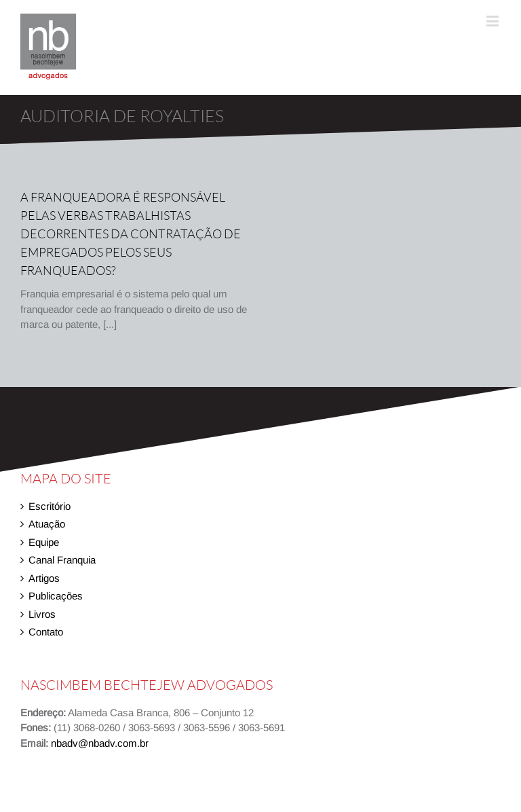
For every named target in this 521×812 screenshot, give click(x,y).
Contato (46, 632)
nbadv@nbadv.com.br (100, 743)
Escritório (50, 506)
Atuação (47, 524)
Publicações (56, 596)
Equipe (44, 542)
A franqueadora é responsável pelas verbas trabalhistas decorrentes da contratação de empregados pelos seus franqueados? (131, 234)
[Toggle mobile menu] (494, 21)
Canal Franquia (62, 560)
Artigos (44, 578)
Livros (42, 614)
